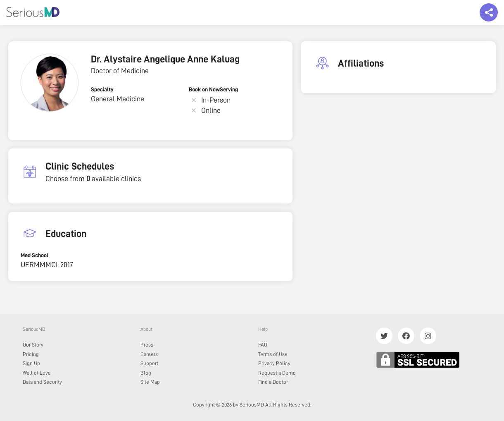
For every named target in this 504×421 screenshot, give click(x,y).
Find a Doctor (273, 382)
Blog (146, 373)
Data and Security (42, 382)
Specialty (102, 89)
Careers (149, 354)
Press (147, 345)
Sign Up (31, 363)
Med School (34, 255)
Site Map (150, 382)
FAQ (263, 345)
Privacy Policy (274, 363)
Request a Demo (277, 373)
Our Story (33, 345)
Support (149, 363)
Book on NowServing (213, 89)
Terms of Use (273, 354)
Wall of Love (37, 373)
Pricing (31, 354)
